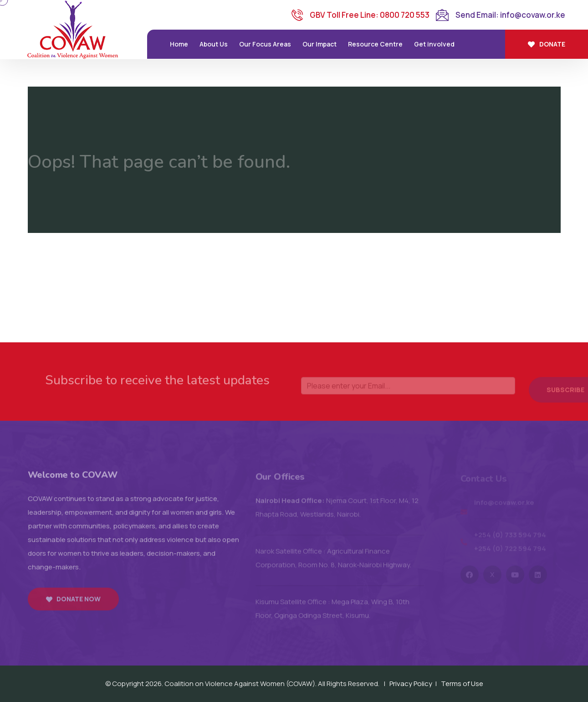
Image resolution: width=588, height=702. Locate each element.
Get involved (434, 44)
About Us (214, 44)
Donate (547, 44)
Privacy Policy (411, 684)
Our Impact (320, 44)
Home (179, 44)
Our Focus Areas (265, 44)
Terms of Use (462, 684)
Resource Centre (375, 44)
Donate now (73, 604)
